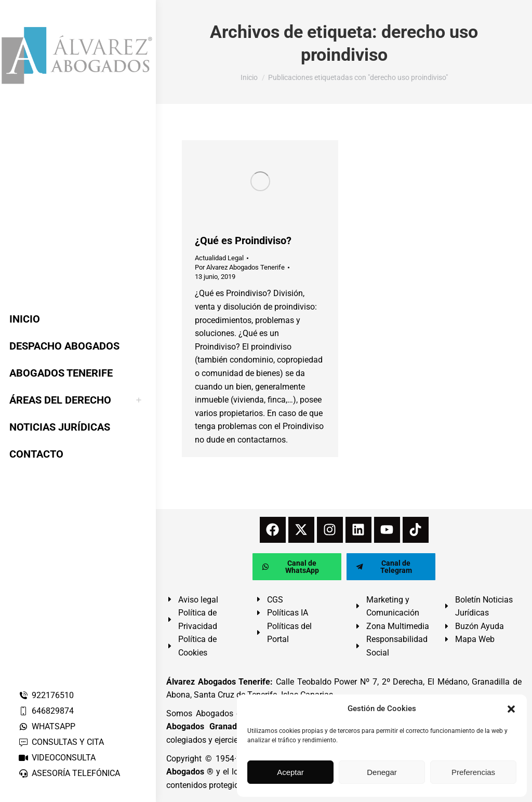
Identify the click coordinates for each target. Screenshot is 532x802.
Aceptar (290, 772)
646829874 (46, 711)
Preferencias (473, 772)
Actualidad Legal (219, 258)
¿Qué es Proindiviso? (243, 240)
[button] (511, 709)
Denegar (382, 772)
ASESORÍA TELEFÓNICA (69, 773)
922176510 (46, 695)
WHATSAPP (47, 726)
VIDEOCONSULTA (57, 758)
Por (240, 267)
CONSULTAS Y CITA (61, 742)
